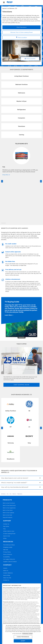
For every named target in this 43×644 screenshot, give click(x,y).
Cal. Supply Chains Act (9, 515)
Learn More (8, 271)
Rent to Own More (8, 466)
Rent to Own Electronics (9, 461)
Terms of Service (8, 510)
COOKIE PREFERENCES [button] (23, 637)
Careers (5, 524)
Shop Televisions (21, 27)
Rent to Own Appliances (9, 463)
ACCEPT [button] (23, 641)
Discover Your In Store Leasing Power (22, 32)
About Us (6, 526)
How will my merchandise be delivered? (15, 443)
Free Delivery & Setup (9, 500)
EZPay (5, 494)
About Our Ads (7, 533)
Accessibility (6, 512)
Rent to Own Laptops (8, 468)
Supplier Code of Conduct (10, 517)
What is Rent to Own (9, 487)
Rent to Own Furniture (9, 459)
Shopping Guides (8, 503)
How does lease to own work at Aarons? (15, 434)
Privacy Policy (7, 507)
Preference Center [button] (28, 634)
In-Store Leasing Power (9, 489)
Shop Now (6, 175)
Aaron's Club (7, 491)
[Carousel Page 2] (40, 179)
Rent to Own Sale (7, 471)
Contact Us (6, 479)
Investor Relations (8, 528)
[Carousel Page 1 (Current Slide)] (3, 179)
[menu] (21, 2)
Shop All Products (8, 473)
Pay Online (6, 482)
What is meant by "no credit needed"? (14, 438)
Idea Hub (6, 505)
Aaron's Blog (7, 531)
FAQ (4, 484)
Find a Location (22, 37)
